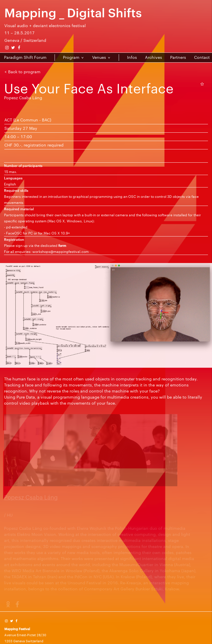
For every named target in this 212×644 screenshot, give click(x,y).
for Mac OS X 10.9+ (54, 233)
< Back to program (22, 72)
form (62, 245)
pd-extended (17, 227)
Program (71, 57)
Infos (132, 57)
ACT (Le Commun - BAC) (28, 120)
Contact (202, 57)
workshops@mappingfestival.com (61, 251)
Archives (154, 57)
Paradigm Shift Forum (25, 57)
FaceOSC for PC (19, 233)
